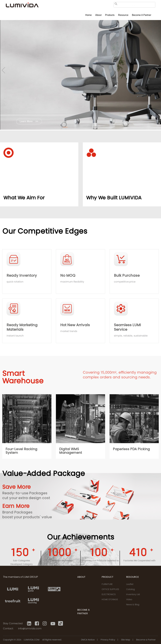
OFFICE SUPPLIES (110, 590)
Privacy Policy (108, 640)
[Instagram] (45, 624)
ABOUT (81, 577)
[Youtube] (53, 624)
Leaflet (130, 584)
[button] (65, 127)
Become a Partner (142, 15)
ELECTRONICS (109, 595)
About (98, 15)
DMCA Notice (88, 640)
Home (88, 15)
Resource (123, 15)
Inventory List (133, 595)
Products (110, 15)
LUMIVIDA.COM (32, 640)
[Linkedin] (29, 624)
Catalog (131, 590)
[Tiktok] (61, 624)
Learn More (29, 121)
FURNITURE (107, 584)
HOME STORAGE (110, 600)
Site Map (126, 640)
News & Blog (133, 605)
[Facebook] (37, 624)
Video (129, 600)
